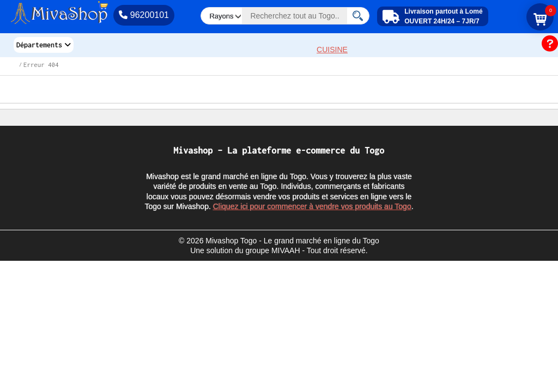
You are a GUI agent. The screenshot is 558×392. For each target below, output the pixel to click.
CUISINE (332, 50)
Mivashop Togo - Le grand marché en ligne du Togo (292, 241)
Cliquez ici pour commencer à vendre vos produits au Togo (312, 206)
